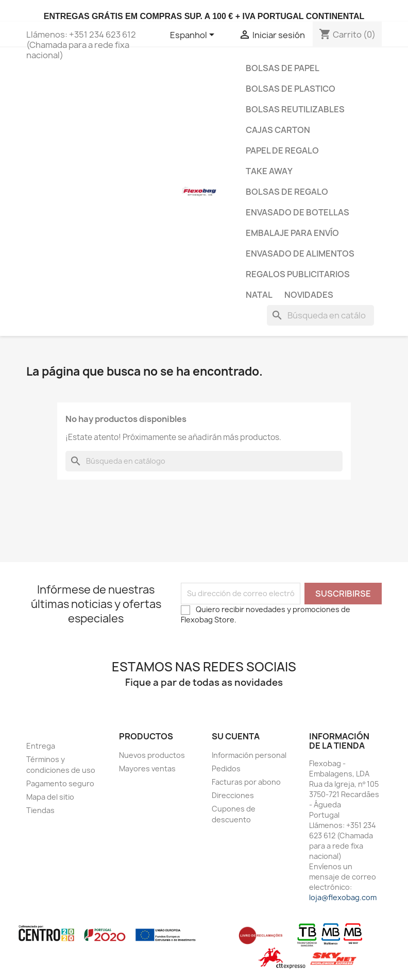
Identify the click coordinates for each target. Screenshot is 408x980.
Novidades (309, 295)
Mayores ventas (147, 768)
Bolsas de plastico (291, 89)
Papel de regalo (282, 150)
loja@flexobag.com (343, 897)
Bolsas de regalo (287, 192)
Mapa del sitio (50, 797)
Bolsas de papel (283, 68)
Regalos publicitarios (298, 274)
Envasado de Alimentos (300, 254)
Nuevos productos (152, 755)
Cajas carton (278, 130)
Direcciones (233, 795)
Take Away (269, 171)
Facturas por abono (246, 782)
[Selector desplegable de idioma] (194, 36)
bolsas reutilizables (295, 109)
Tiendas (40, 810)
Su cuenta (236, 736)
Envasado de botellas (297, 212)
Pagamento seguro (60, 783)
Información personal (249, 755)
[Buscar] (320, 315)
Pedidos (226, 768)
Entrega (41, 746)
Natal (259, 295)
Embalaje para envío (292, 233)
